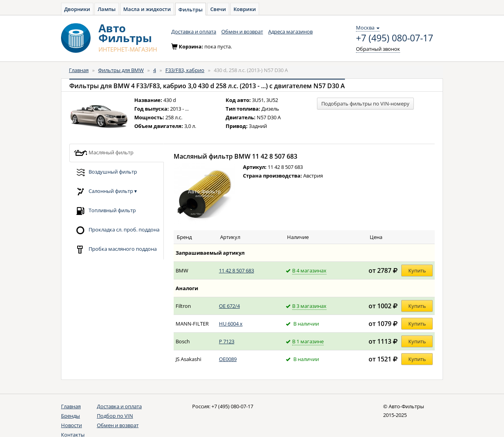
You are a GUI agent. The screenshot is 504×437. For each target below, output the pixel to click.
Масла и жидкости (147, 9)
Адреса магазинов (290, 31)
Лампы (107, 9)
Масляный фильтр (104, 153)
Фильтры (191, 9)
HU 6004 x (231, 324)
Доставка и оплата (194, 31)
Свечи (218, 9)
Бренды (70, 416)
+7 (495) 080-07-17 (395, 38)
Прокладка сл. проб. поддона (117, 230)
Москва (368, 28)
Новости (71, 425)
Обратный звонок (378, 49)
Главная (79, 70)
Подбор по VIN (115, 416)
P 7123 (227, 341)
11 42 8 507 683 (236, 270)
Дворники (77, 9)
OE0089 (228, 359)
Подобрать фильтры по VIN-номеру (365, 104)
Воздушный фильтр (105, 172)
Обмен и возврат (242, 31)
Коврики (245, 9)
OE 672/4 (229, 306)
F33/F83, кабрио (185, 70)
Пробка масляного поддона (115, 249)
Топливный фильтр (105, 211)
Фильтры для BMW (121, 70)
